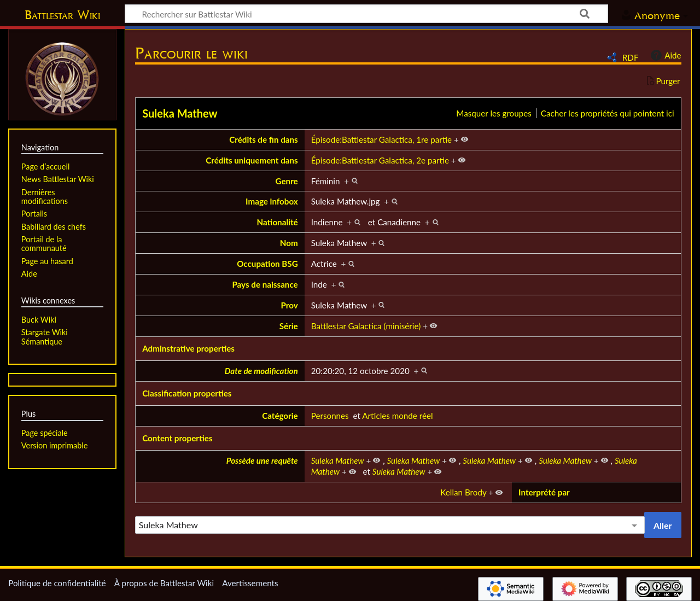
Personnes (330, 416)
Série (289, 326)
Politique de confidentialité (57, 583)
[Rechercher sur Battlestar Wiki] (366, 14)
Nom (289, 243)
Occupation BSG (267, 264)
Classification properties (187, 393)
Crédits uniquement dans (252, 160)
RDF (631, 57)
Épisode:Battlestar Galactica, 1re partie (381, 139)
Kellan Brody (463, 492)
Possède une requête (262, 460)
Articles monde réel (397, 416)
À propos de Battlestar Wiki (164, 583)
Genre (287, 181)
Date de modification (261, 371)
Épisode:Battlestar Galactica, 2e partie (380, 160)
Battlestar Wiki (62, 15)
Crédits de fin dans (263, 139)
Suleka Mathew (180, 113)
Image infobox (272, 201)
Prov (290, 305)
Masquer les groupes (494, 113)
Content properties (177, 438)
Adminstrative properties (188, 348)
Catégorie (280, 416)
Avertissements (250, 583)
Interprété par (544, 492)
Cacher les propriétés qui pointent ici (608, 113)
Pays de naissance (265, 284)
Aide (664, 55)
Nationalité (278, 222)
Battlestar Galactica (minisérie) (366, 326)
